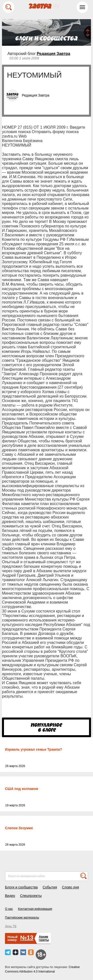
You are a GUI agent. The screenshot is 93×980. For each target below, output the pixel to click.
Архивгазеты (44, 938)
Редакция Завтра (53, 54)
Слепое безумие (19, 828)
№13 (27, 938)
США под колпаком (22, 789)
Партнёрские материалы (22, 918)
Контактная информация (35, 909)
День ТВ (11, 926)
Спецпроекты (31, 896)
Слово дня (71, 887)
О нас (9, 909)
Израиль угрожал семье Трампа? (33, 749)
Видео (10, 896)
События (50, 887)
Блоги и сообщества (21, 887)
